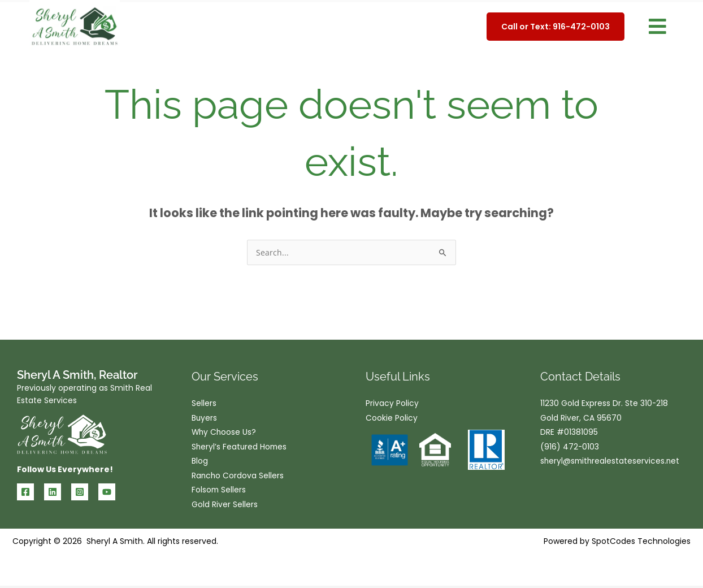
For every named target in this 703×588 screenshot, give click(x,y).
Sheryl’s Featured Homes (240, 448)
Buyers (205, 418)
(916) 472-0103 (570, 448)
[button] (657, 27)
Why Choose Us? (225, 433)
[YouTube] (107, 492)
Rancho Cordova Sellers (238, 477)
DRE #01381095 (569, 433)
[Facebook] (25, 492)
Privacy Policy (392, 404)
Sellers (204, 404)
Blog (200, 462)
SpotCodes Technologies (641, 543)
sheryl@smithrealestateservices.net (611, 462)
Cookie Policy (392, 418)
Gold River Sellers (225, 507)
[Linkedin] (53, 492)
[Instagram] (80, 492)
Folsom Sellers (219, 492)
